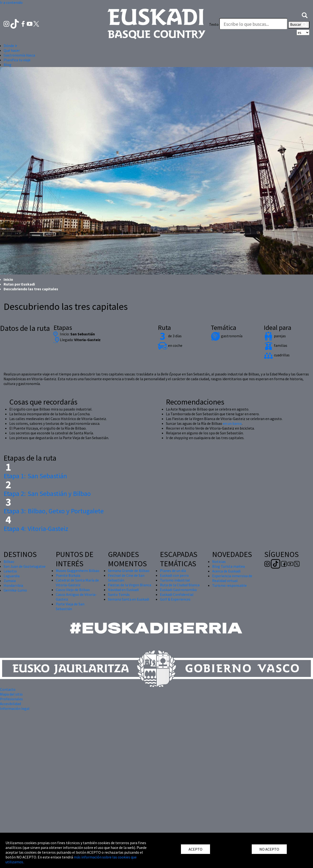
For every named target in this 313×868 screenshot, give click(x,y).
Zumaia (10, 581)
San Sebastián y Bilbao (47, 494)
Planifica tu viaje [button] (17, 60)
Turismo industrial (175, 580)
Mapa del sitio (11, 694)
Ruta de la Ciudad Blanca (180, 585)
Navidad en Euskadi (123, 590)
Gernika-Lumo (15, 590)
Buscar (299, 25)
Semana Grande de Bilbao (129, 571)
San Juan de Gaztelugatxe (25, 566)
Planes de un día (173, 571)
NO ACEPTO (269, 849)
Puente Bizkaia (68, 575)
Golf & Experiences (175, 599)
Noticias (219, 561)
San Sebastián (35, 476)
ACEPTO (195, 849)
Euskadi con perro (174, 575)
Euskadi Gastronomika (178, 590)
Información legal (15, 708)
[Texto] (253, 24)
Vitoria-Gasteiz (36, 529)
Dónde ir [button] (10, 46)
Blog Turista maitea (228, 566)
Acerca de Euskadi (226, 571)
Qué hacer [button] (12, 50)
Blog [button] (8, 65)
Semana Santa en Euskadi (129, 599)
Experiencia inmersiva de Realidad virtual (232, 578)
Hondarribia (13, 585)
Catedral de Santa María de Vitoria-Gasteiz (77, 582)
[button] (305, 15)
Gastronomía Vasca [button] (19, 55)
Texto (214, 24)
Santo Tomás (119, 594)
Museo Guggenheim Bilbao (78, 571)
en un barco (232, 423)
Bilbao (9, 561)
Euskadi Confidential (177, 594)
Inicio (8, 279)
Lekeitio (10, 571)
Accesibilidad (10, 704)
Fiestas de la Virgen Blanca (130, 585)
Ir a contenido (11, 2)
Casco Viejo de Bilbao (73, 590)
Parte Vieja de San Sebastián (70, 606)
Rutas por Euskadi (19, 284)
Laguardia (12, 576)
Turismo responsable (229, 585)
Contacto (8, 689)
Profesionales (11, 699)
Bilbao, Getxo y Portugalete (54, 511)
